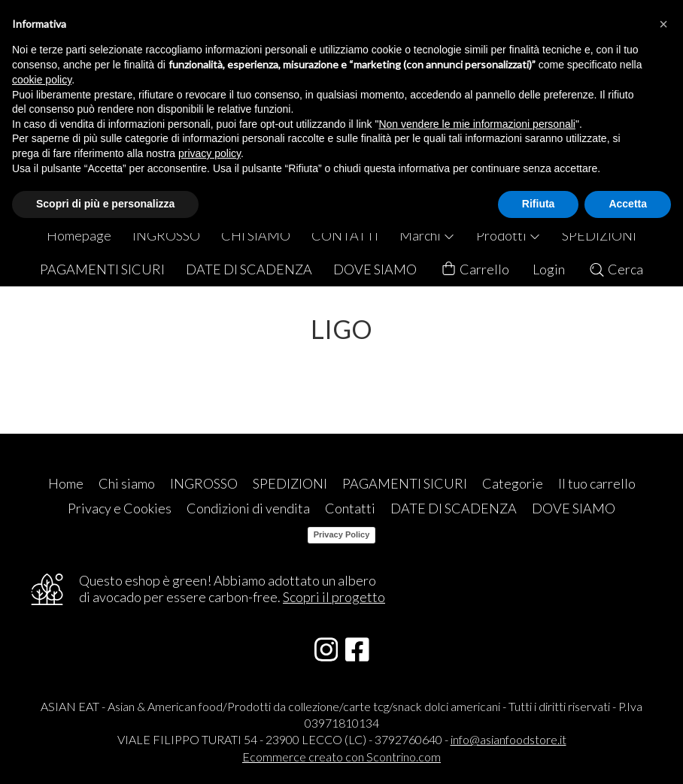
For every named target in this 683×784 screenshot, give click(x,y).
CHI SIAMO (256, 235)
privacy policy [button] (209, 153)
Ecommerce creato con (341, 757)
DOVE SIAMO (375, 269)
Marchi (427, 235)
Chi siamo (127, 483)
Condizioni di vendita (248, 508)
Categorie (513, 483)
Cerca (616, 269)
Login (549, 269)
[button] (663, 24)
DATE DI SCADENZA (249, 269)
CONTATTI (345, 235)
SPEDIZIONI (599, 235)
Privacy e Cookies (120, 508)
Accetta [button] (628, 204)
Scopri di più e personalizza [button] (105, 204)
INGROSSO (166, 235)
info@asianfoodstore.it (508, 739)
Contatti (350, 508)
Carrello (475, 269)
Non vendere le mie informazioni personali (477, 124)
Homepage (79, 235)
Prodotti (508, 235)
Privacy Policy (342, 534)
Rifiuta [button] (539, 204)
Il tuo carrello (597, 483)
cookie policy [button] (42, 80)
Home (66, 483)
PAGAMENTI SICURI (102, 269)
